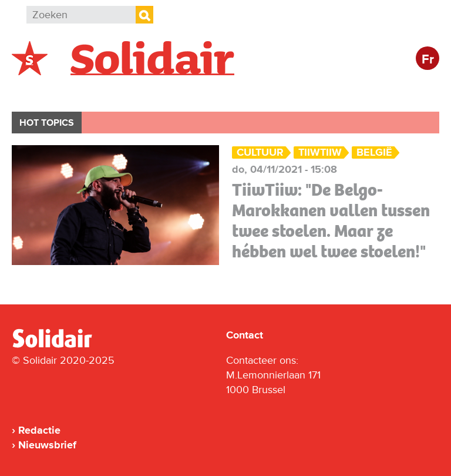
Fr (428, 60)
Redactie (39, 430)
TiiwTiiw (320, 152)
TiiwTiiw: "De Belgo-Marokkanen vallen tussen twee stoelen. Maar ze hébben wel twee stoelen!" (331, 221)
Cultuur (298, 92)
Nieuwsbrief (47, 445)
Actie (171, 92)
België (40, 92)
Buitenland (107, 92)
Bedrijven (232, 92)
